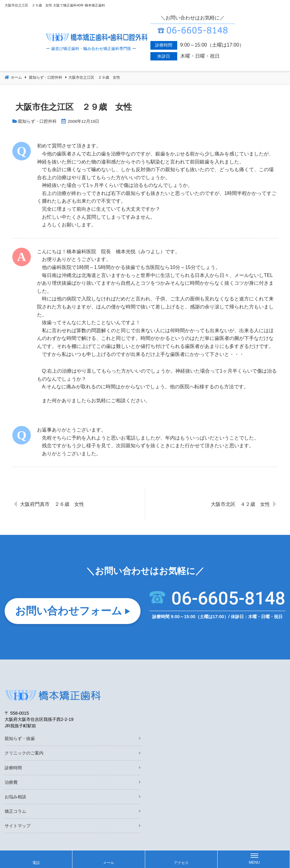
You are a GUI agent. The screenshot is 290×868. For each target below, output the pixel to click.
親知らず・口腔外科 (37, 121)
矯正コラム (15, 812)
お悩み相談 (15, 798)
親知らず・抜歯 (20, 739)
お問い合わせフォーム (69, 611)
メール (108, 863)
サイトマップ (18, 827)
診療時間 (13, 768)
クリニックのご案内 (24, 754)
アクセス (181, 863)
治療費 (11, 783)
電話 (36, 863)
